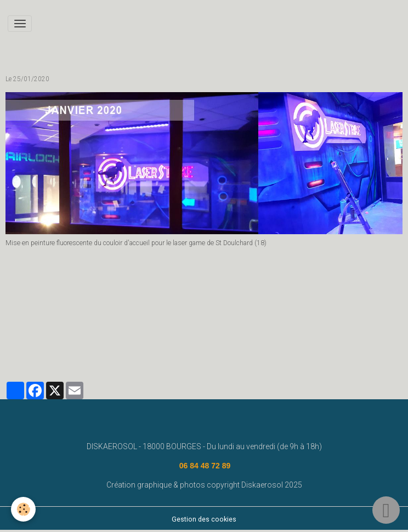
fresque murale (161, 335)
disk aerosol (108, 335)
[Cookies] (23, 509)
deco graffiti (29, 350)
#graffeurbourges (149, 350)
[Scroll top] (386, 510)
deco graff (295, 335)
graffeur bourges (84, 350)
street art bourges (350, 335)
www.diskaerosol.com (44, 335)
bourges (255, 335)
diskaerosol (214, 335)
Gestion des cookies (204, 519)
